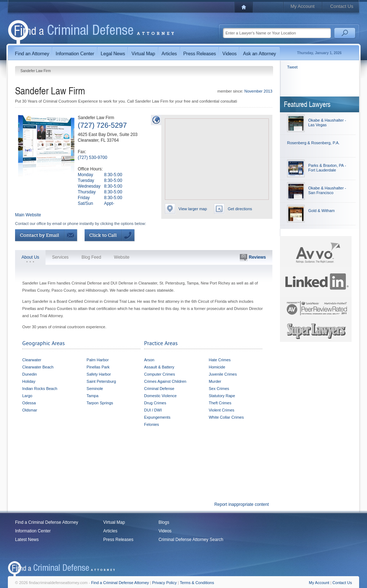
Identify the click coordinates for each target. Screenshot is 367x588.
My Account (302, 6)
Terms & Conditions (197, 583)
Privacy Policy (165, 583)
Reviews (253, 258)
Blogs (164, 522)
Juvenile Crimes (223, 374)
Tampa (93, 396)
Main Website (28, 215)
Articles (110, 531)
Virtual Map (114, 522)
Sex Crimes (219, 389)
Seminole (95, 389)
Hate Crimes (220, 360)
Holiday (29, 381)
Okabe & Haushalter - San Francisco (327, 190)
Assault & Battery (159, 367)
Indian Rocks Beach (40, 389)
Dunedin (30, 374)
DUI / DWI (153, 410)
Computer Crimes (159, 374)
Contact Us (342, 6)
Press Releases (118, 540)
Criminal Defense (159, 389)
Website (122, 257)
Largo (27, 396)
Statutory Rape (222, 396)
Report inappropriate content (242, 504)
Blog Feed (91, 257)
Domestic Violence (160, 396)
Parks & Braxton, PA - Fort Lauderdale (327, 168)
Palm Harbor (98, 360)
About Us (30, 257)
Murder (215, 381)
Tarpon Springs (100, 403)
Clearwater (32, 360)
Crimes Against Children (165, 381)
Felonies (152, 424)
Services (60, 257)
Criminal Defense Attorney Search (191, 540)
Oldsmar (30, 410)
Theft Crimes (220, 403)
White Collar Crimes (226, 417)
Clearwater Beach (38, 367)
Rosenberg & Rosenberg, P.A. (313, 143)
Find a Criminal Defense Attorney (47, 522)
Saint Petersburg (101, 381)
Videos (165, 531)
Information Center (33, 531)
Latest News (27, 540)
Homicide (217, 367)
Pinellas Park (98, 367)
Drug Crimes (155, 403)
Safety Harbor (99, 374)
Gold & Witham (321, 211)
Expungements (157, 417)
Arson (149, 360)
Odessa (29, 403)
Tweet (292, 67)
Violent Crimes (221, 410)
